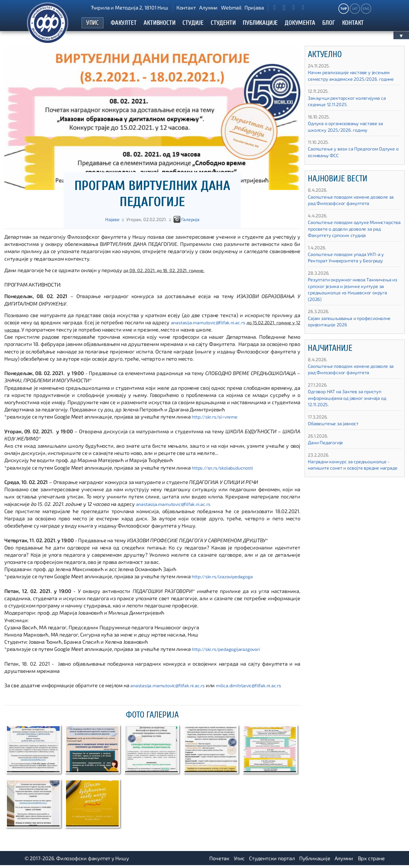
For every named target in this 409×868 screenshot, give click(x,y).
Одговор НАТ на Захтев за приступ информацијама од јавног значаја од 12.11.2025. (352, 414)
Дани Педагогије (328, 458)
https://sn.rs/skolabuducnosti (226, 470)
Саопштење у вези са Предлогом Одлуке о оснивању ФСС (347, 161)
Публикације (315, 861)
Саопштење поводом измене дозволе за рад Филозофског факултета (353, 209)
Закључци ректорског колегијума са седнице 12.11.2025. (352, 110)
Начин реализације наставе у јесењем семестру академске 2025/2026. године (354, 81)
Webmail (231, 7)
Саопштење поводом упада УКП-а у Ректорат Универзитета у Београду (350, 273)
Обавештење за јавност (336, 439)
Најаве (109, 222)
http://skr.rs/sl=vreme (217, 419)
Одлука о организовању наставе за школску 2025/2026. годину (350, 136)
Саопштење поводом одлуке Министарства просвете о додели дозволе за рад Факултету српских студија (350, 241)
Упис (239, 861)
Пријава (254, 7)
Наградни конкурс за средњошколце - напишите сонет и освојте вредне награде (354, 484)
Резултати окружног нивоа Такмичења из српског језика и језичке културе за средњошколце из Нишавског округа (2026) (353, 305)
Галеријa (193, 222)
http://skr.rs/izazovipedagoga (226, 579)
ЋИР (344, 8)
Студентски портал (272, 861)
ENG (366, 8)
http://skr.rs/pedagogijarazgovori (230, 652)
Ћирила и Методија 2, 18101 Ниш (130, 7)
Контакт (186, 7)
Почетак (219, 861)
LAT (355, 8)
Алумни (208, 7)
